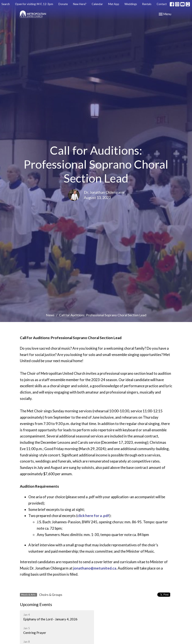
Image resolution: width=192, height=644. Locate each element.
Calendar (97, 4)
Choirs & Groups (51, 595)
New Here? (80, 4)
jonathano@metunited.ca (95, 568)
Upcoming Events (36, 604)
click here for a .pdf (93, 516)
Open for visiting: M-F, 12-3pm (34, 4)
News (50, 315)
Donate (63, 4)
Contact (162, 4)
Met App (114, 4)
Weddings (131, 4)
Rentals (147, 4)
